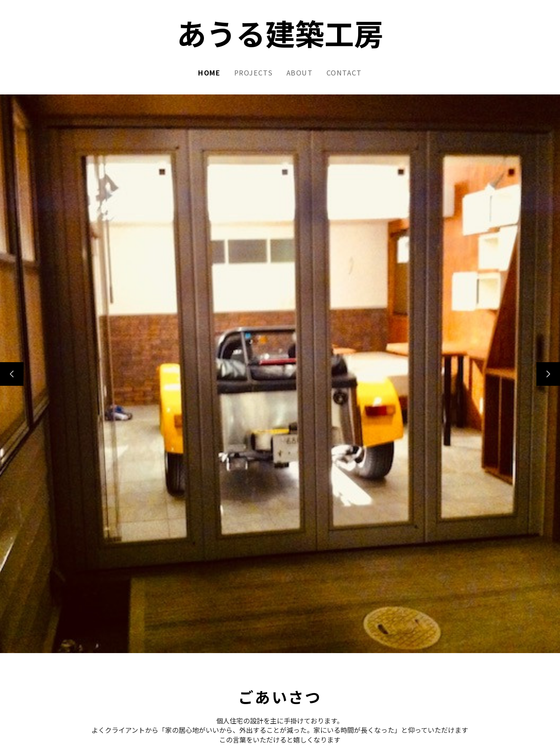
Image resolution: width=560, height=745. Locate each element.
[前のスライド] (12, 374)
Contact (344, 73)
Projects (254, 73)
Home (209, 73)
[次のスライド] (548, 374)
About (300, 73)
